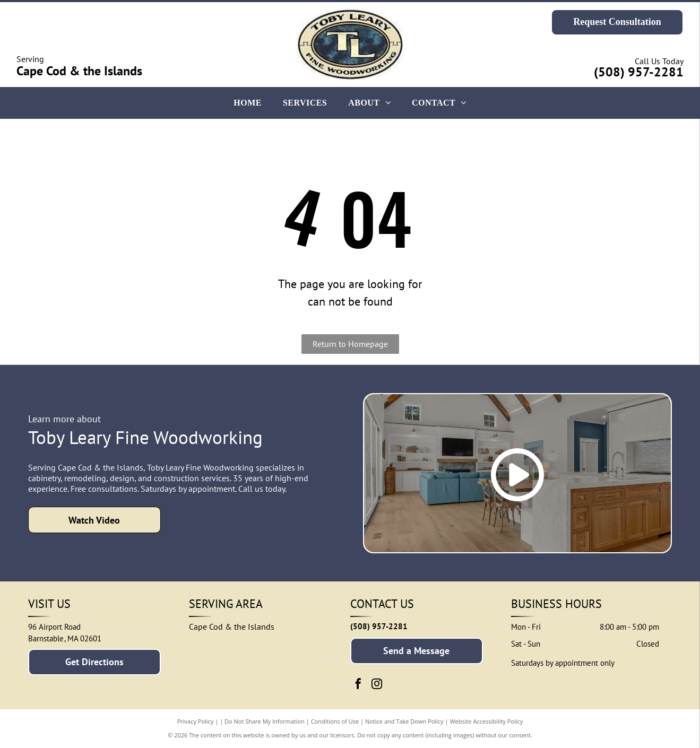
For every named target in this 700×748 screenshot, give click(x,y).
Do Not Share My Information (265, 721)
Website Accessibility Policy (486, 721)
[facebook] (358, 685)
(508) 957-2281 (639, 72)
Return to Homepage (350, 344)
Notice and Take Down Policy (404, 721)
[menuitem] (248, 103)
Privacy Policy (196, 721)
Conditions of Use (335, 721)
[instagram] (377, 685)
